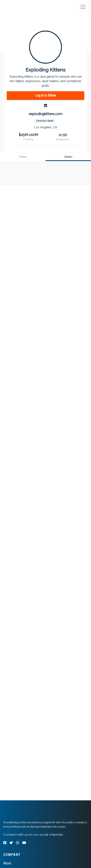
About (7, 863)
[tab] (20, 7)
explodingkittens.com (46, 114)
